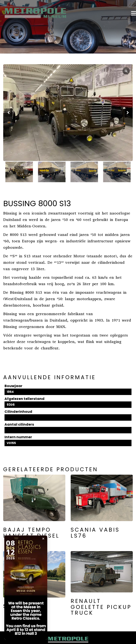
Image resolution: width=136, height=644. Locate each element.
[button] (128, 113)
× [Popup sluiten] (43, 539)
